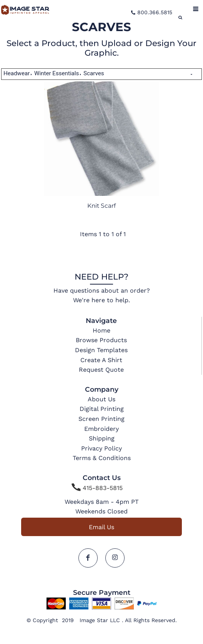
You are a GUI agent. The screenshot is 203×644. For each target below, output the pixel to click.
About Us (101, 399)
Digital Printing (102, 409)
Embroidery (101, 429)
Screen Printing (101, 419)
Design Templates (101, 350)
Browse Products (101, 340)
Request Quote (101, 370)
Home (101, 330)
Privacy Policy (101, 448)
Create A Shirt (101, 360)
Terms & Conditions (102, 458)
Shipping (102, 438)
